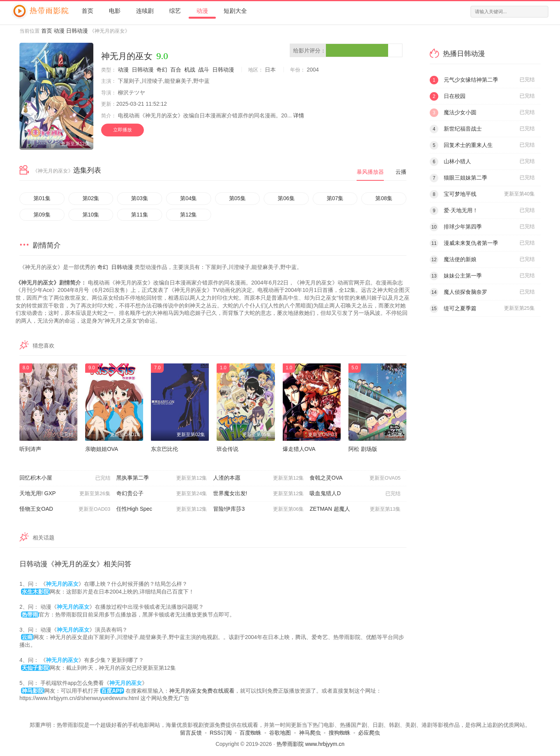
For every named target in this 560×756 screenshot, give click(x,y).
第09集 (42, 215)
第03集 (140, 198)
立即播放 (122, 130)
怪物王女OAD (65, 509)
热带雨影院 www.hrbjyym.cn (311, 744)
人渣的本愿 (259, 478)
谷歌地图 (280, 733)
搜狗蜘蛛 (339, 733)
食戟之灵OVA (355, 478)
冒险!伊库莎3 (259, 509)
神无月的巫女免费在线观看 (202, 691)
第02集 (91, 198)
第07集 (335, 198)
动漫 (202, 11)
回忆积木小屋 (65, 478)
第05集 (238, 198)
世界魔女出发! (259, 494)
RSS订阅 (221, 733)
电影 (115, 11)
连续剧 (145, 11)
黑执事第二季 (162, 478)
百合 (176, 70)
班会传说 (227, 449)
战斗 (204, 70)
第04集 (189, 198)
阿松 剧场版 (363, 449)
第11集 (140, 215)
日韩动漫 (77, 31)
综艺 (175, 11)
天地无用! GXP (65, 494)
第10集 (91, 215)
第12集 (189, 215)
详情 (299, 115)
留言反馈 (191, 733)
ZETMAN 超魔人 (355, 509)
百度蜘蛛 (250, 733)
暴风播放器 (370, 172)
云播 (401, 172)
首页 (87, 11)
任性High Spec (162, 509)
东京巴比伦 (164, 449)
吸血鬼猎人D (355, 494)
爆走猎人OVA (299, 449)
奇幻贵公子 (162, 494)
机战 (190, 70)
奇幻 (162, 70)
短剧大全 (235, 11)
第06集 (286, 198)
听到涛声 (30, 449)
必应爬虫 (369, 733)
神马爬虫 (310, 733)
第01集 (42, 198)
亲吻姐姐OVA (102, 449)
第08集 (384, 198)
